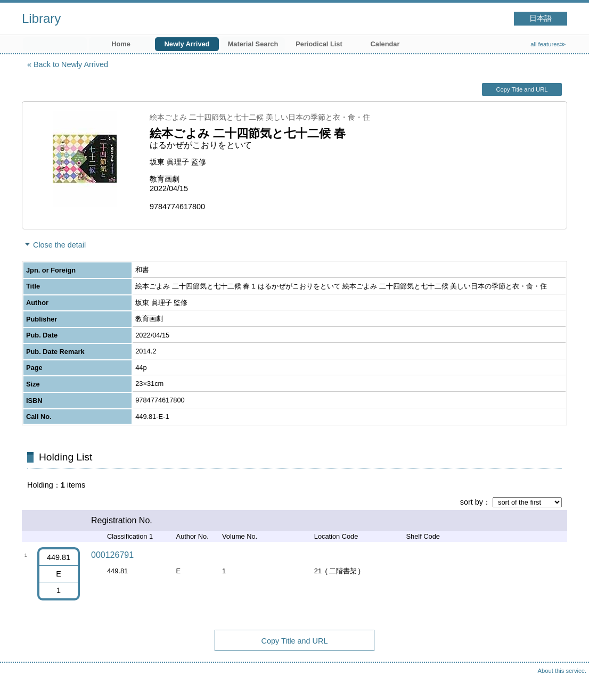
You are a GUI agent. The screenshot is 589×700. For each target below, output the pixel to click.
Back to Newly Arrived (71, 64)
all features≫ (548, 44)
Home (121, 44)
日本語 (541, 18)
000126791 (112, 555)
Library (41, 18)
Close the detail (59, 245)
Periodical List (319, 44)
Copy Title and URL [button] (522, 89)
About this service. (562, 671)
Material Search (253, 44)
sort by (472, 502)
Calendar (385, 44)
